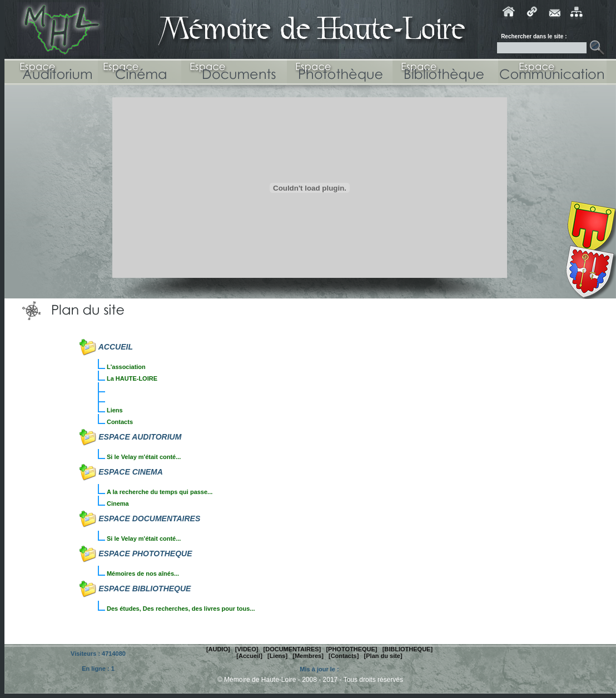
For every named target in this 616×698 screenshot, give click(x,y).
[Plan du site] (383, 656)
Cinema (118, 503)
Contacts (120, 422)
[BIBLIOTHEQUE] (408, 649)
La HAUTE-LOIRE (132, 378)
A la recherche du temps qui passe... (160, 492)
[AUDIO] (218, 649)
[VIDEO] (247, 649)
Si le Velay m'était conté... (144, 457)
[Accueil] (249, 656)
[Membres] (308, 656)
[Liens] (277, 656)
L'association (126, 367)
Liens (115, 410)
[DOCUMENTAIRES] (292, 649)
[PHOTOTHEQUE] (351, 649)
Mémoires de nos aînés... (143, 574)
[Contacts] (344, 656)
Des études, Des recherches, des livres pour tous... (181, 609)
